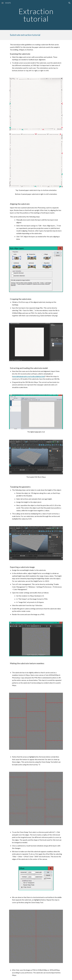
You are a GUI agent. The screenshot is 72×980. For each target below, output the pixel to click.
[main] (36, 15)
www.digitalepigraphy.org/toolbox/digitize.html (28, 376)
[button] (3, 3)
